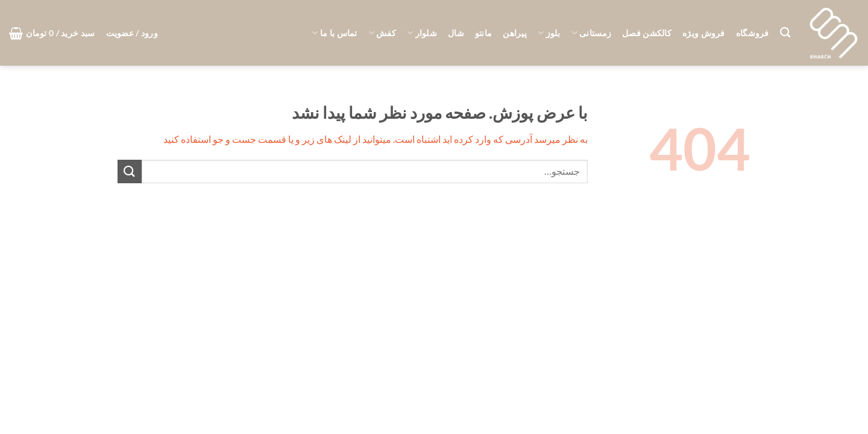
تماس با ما (334, 33)
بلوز (549, 33)
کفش (382, 33)
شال (456, 33)
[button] (132, 33)
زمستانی (592, 33)
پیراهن (515, 33)
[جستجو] (785, 33)
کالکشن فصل (647, 33)
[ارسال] (130, 171)
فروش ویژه (704, 33)
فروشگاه (753, 33)
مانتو (483, 33)
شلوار (422, 33)
